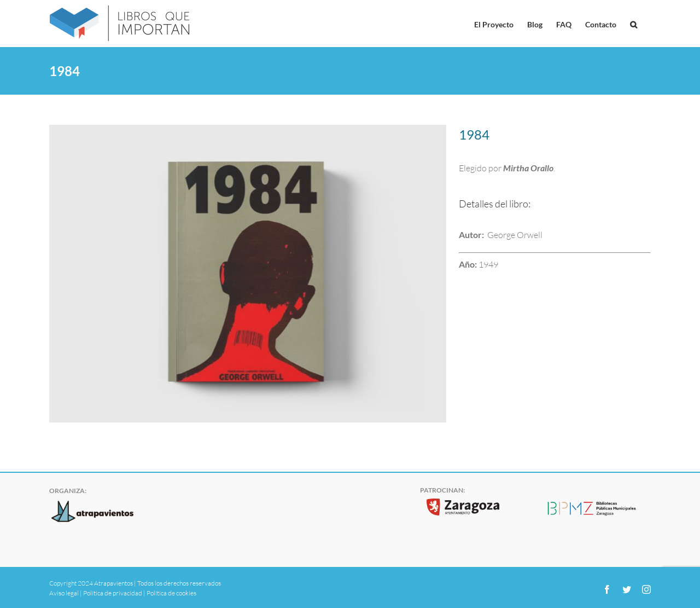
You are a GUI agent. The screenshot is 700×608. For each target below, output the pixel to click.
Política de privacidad (113, 593)
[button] (634, 24)
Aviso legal (64, 593)
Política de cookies (171, 593)
